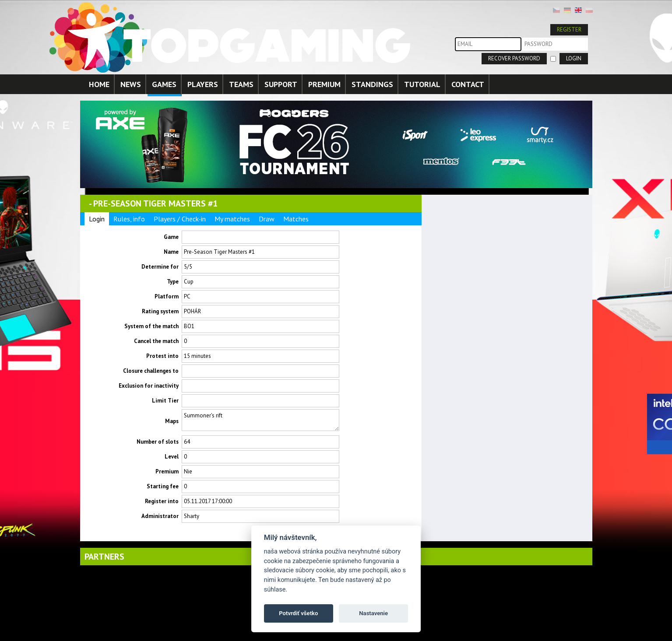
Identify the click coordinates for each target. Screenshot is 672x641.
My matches (232, 219)
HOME (99, 84)
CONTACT (468, 84)
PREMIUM (324, 84)
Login (97, 219)
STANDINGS (372, 84)
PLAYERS (203, 84)
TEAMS (241, 84)
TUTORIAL (422, 84)
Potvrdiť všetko (298, 613)
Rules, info (129, 219)
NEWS (131, 84)
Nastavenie (373, 613)
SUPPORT (281, 84)
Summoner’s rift (260, 420)
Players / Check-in (180, 219)
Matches (296, 219)
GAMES (164, 84)
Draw (267, 219)
